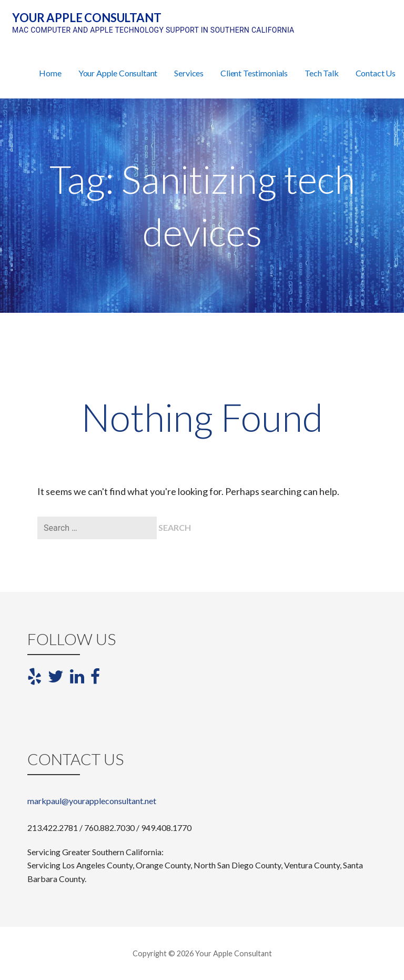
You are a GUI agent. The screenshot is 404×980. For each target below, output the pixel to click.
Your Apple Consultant (87, 18)
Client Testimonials (254, 73)
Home (50, 73)
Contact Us (376, 73)
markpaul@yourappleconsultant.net (92, 801)
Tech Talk (322, 73)
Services (189, 73)
